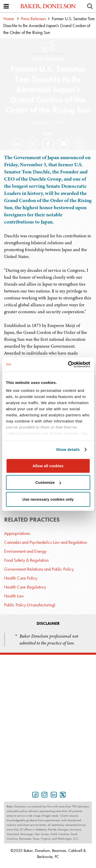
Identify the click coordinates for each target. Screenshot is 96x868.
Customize (48, 482)
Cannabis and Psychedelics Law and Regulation (46, 542)
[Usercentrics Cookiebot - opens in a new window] (68, 365)
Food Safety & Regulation (26, 560)
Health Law (14, 596)
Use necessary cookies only (48, 499)
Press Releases (33, 19)
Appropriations (17, 533)
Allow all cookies (48, 466)
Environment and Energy (25, 551)
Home (9, 19)
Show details (68, 449)
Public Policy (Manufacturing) (30, 605)
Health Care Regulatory (25, 587)
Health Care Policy (21, 578)
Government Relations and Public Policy (39, 569)
